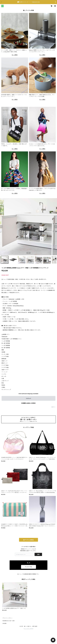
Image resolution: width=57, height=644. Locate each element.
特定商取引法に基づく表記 (9, 621)
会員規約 (5, 623)
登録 (38, 554)
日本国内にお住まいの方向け (28, 403)
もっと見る (15, 55)
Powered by (29, 629)
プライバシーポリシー (8, 618)
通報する (53, 407)
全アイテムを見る (28, 540)
